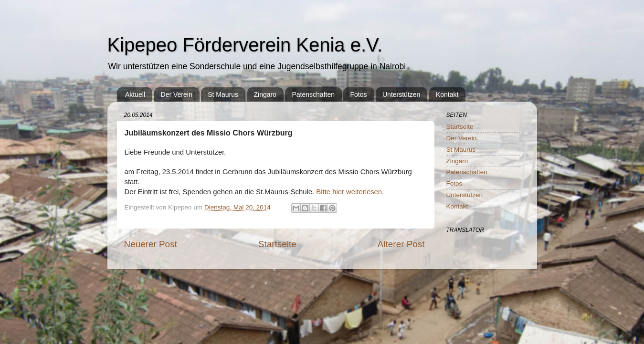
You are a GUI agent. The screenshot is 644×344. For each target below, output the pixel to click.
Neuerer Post (151, 244)
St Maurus (223, 94)
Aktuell (135, 94)
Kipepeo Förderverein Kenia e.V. (245, 45)
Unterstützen (401, 94)
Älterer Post (401, 244)
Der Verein (177, 94)
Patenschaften (313, 94)
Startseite (277, 244)
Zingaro (265, 94)
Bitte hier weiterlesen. (350, 192)
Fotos (358, 94)
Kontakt (447, 94)
